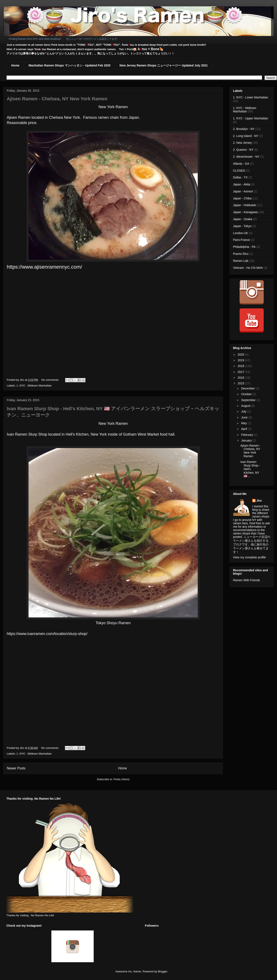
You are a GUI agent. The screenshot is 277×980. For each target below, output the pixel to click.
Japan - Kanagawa (245, 212)
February (247, 435)
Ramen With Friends (247, 580)
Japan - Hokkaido (245, 205)
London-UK (241, 233)
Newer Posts (16, 768)
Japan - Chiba (242, 198)
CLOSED (239, 171)
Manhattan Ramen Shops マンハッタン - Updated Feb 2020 (69, 65)
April (244, 429)
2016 (241, 378)
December (248, 388)
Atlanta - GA (241, 164)
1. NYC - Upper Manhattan (251, 118)
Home (15, 65)
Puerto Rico (241, 254)
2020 (241, 355)
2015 (241, 383)
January (247, 440)
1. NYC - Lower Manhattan (251, 97)
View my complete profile (249, 557)
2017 (241, 372)
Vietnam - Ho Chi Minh (248, 268)
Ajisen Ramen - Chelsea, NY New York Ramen (57, 99)
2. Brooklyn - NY (244, 129)
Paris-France (241, 240)
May (244, 423)
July (244, 411)
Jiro (259, 501)
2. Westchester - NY (246, 157)
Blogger (162, 971)
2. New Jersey (242, 143)
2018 (241, 366)
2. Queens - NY (243, 150)
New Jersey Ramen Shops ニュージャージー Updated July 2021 (164, 65)
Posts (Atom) (121, 779)
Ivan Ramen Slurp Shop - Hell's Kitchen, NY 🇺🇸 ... (250, 469)
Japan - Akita (242, 184)
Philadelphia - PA (244, 247)
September (249, 400)
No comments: (51, 380)
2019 (241, 360)
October (247, 394)
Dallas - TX (240, 177)
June (245, 417)
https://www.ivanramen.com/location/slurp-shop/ (47, 634)
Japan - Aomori (243, 191)
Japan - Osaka (243, 219)
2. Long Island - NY (246, 136)
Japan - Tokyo (242, 226)
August (246, 406)
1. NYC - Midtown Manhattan (34, 386)
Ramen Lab (241, 261)
